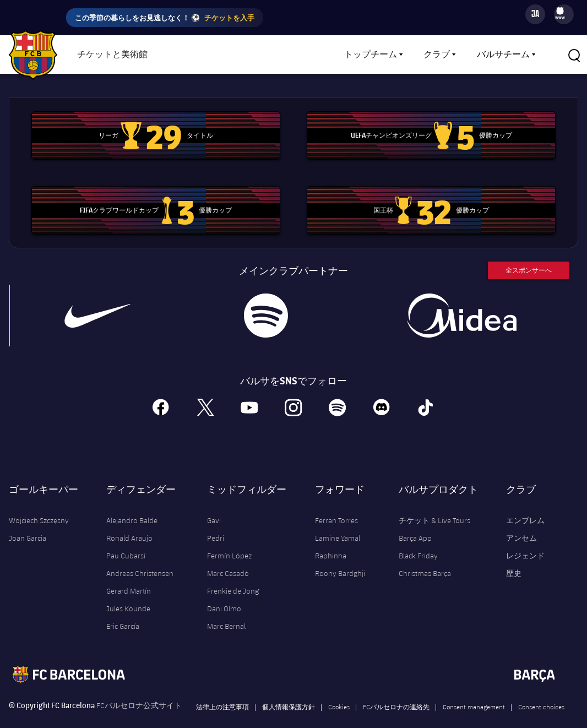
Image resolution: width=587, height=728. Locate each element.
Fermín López (229, 540)
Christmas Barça (425, 557)
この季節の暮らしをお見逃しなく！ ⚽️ (165, 18)
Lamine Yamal (338, 522)
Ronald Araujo (129, 522)
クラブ (437, 55)
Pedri (216, 522)
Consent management (474, 691)
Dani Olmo (224, 593)
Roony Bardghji (340, 557)
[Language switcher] (535, 14)
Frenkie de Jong (233, 575)
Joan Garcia (28, 522)
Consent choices (541, 691)
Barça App (415, 522)
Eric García (123, 610)
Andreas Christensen (140, 557)
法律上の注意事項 (222, 691)
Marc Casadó (228, 557)
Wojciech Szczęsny (39, 504)
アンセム (521, 522)
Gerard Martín (129, 575)
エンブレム (525, 504)
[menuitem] (560, 11)
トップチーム (371, 55)
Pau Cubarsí (126, 540)
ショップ (193, 55)
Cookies (339, 691)
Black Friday (418, 540)
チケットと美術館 (112, 55)
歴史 (514, 557)
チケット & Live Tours (434, 504)
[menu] (564, 14)
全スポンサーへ (529, 254)
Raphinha (331, 540)
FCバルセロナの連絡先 (396, 691)
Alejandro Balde (132, 504)
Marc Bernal (226, 610)
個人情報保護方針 (289, 691)
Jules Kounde (128, 593)
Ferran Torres (336, 504)
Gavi (214, 504)
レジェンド (525, 540)
